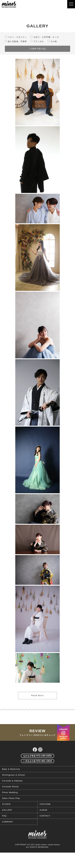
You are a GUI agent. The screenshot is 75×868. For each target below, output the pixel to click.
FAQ (4, 825)
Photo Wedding (10, 802)
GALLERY (7, 820)
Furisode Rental (10, 796)
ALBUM (43, 820)
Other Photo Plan (11, 808)
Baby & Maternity (11, 779)
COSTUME (45, 814)
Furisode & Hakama (12, 790)
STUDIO (6, 814)
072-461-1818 (37, 771)
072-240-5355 (37, 765)
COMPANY (8, 831)
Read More (37, 695)
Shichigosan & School (13, 785)
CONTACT (45, 825)
